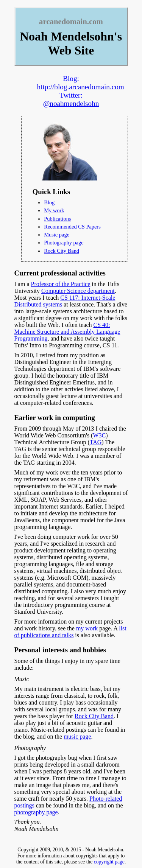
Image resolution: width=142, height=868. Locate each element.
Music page (57, 235)
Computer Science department (78, 291)
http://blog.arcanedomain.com (81, 87)
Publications (57, 219)
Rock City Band (62, 251)
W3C (99, 435)
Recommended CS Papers (72, 227)
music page (77, 737)
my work (87, 628)
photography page (36, 812)
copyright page (109, 862)
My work (54, 210)
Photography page (64, 243)
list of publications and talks (70, 632)
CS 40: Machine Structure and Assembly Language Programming (67, 332)
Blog (49, 202)
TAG (96, 442)
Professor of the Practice (60, 284)
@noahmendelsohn (71, 103)
